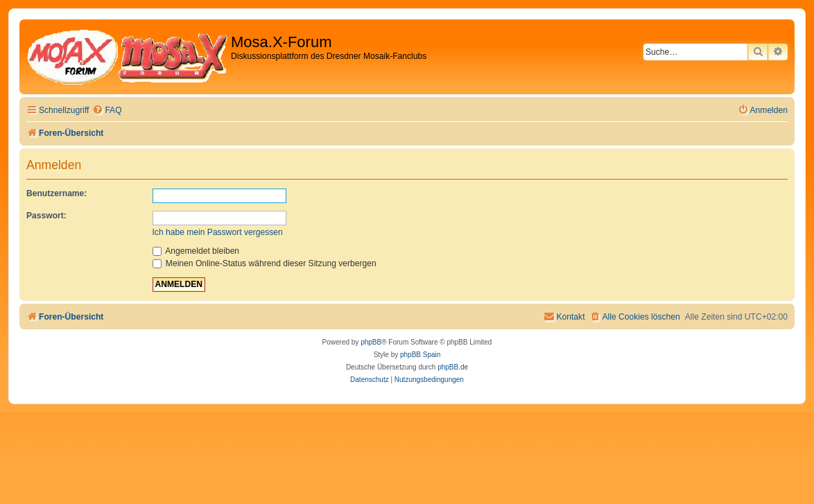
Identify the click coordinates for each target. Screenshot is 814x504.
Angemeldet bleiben (196, 251)
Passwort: (46, 216)
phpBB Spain (420, 355)
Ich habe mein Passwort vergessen (218, 232)
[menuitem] (107, 111)
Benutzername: (57, 193)
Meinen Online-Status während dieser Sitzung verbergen (265, 263)
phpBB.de (453, 367)
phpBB (371, 342)
